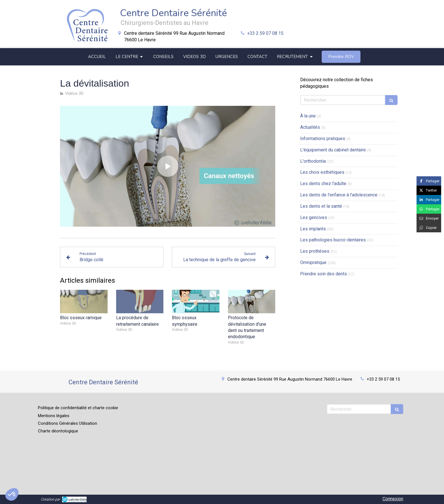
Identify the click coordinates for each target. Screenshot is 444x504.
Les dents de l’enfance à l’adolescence (339, 195)
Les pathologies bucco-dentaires (333, 240)
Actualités (310, 127)
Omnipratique (313, 262)
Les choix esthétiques (322, 172)
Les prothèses (315, 251)
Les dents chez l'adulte (323, 184)
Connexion (393, 499)
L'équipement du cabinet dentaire (333, 150)
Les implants (313, 229)
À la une (308, 116)
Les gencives (314, 217)
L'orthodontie (313, 161)
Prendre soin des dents (324, 274)
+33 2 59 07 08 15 (265, 33)
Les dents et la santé (321, 206)
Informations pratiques (323, 139)
